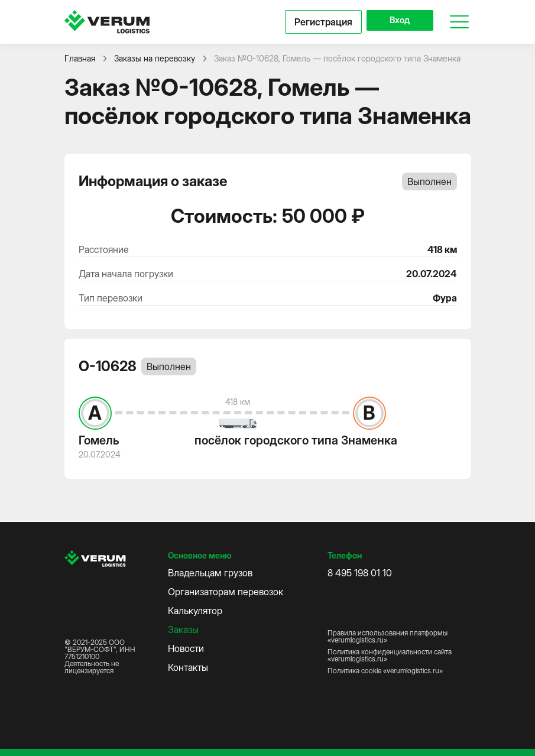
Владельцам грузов (210, 573)
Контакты (188, 667)
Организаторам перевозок (226, 592)
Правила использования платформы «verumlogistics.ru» (388, 637)
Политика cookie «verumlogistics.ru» (385, 671)
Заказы (183, 630)
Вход (395, 22)
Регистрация (313, 22)
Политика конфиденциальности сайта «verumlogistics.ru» (390, 656)
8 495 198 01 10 (360, 573)
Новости (186, 648)
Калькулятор (195, 611)
